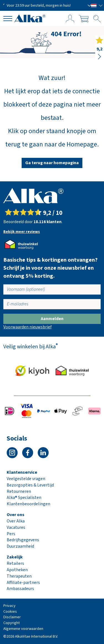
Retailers (15, 563)
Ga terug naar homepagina (52, 163)
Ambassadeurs (20, 589)
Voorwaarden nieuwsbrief (27, 327)
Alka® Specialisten (24, 498)
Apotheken (17, 570)
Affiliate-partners (23, 583)
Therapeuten (19, 576)
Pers (11, 534)
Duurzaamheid (20, 546)
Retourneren (19, 491)
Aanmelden (52, 319)
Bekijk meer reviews (22, 232)
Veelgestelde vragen (26, 479)
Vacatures (16, 527)
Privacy (9, 606)
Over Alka (16, 521)
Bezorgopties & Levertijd (30, 485)
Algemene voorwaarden (23, 629)
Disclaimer (12, 617)
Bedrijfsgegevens (23, 540)
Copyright (12, 623)
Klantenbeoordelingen (28, 504)
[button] (97, 5)
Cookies (10, 611)
